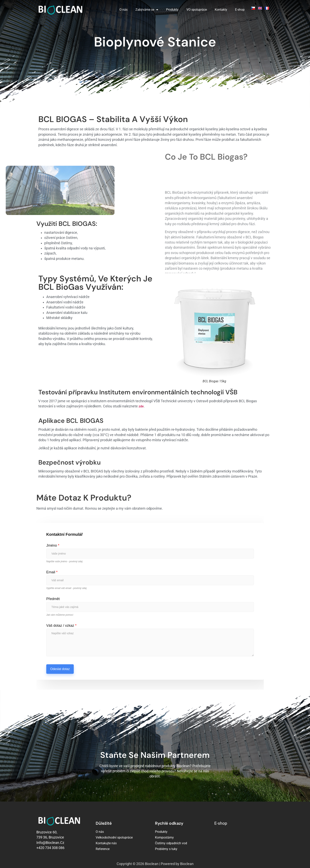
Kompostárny (164, 837)
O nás (123, 10)
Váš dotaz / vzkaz (61, 626)
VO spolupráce (197, 10)
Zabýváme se (147, 10)
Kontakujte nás (106, 843)
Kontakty (221, 10)
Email (52, 572)
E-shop (240, 10)
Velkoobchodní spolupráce (114, 837)
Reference (103, 849)
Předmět (53, 599)
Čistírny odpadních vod (171, 843)
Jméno (53, 545)
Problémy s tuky (166, 849)
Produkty (172, 10)
